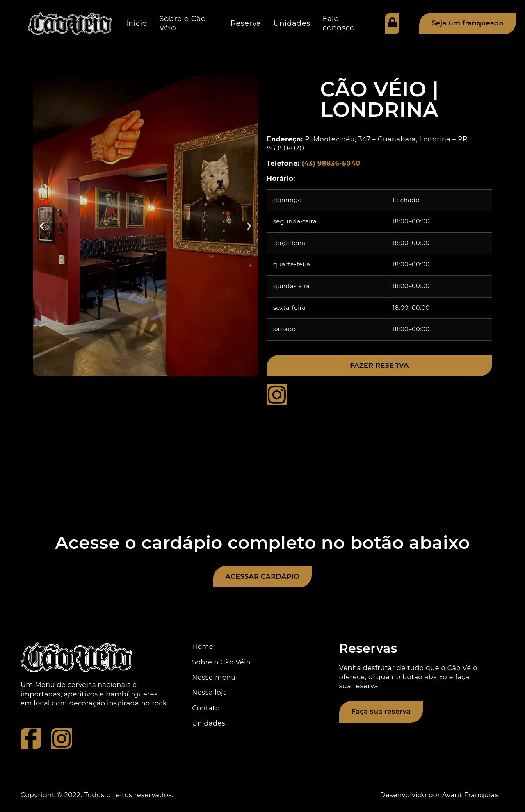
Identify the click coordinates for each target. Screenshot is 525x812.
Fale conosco (338, 23)
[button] (42, 226)
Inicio (137, 23)
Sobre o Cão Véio (183, 23)
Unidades (292, 23)
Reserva (246, 23)
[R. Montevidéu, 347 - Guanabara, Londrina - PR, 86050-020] (262, 471)
